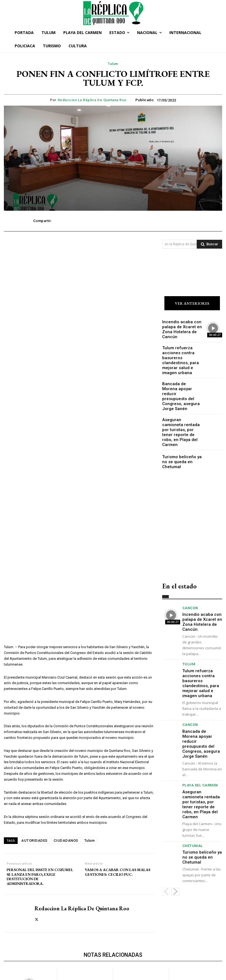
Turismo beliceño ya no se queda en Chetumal (181, 438)
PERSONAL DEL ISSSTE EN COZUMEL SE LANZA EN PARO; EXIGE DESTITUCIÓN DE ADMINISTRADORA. (40, 745)
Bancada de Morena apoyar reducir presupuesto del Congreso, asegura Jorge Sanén (179, 388)
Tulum (113, 64)
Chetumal (191, 792)
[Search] (209, 244)
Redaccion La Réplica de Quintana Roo (92, 100)
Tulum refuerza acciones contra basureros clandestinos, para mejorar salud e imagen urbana (182, 357)
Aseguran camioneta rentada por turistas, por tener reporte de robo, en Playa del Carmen (182, 414)
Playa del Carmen (198, 745)
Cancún (189, 584)
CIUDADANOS (66, 709)
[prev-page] (166, 832)
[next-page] (175, 832)
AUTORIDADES (34, 709)
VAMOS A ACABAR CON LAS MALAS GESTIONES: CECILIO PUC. (118, 740)
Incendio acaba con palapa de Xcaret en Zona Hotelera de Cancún (179, 329)
